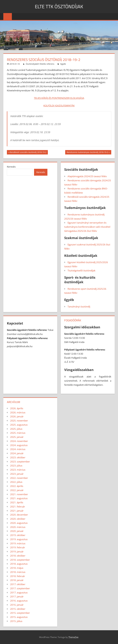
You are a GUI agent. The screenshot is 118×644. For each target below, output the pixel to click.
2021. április (17, 502)
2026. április (17, 408)
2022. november (19, 478)
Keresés (11, 167)
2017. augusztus (19, 592)
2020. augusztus (19, 523)
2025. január (17, 437)
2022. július (16, 482)
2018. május (17, 568)
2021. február (18, 507)
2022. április (17, 486)
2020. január (17, 531)
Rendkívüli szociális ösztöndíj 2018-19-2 (28, 153)
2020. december (19, 515)
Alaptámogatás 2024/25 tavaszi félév (87, 176)
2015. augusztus (19, 617)
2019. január (17, 551)
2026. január (17, 416)
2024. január (17, 453)
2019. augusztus (19, 539)
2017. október (18, 584)
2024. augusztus (19, 445)
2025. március (18, 433)
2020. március (18, 527)
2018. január (17, 580)
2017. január (17, 596)
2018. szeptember (20, 560)
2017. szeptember (20, 588)
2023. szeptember (20, 462)
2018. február (18, 576)
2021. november (19, 494)
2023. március (18, 470)
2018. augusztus (19, 564)
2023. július (16, 466)
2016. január (17, 605)
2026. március (18, 412)
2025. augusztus (19, 425)
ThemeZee (73, 637)
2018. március (18, 572)
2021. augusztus (19, 498)
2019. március (18, 543)
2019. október (18, 535)
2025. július (16, 429)
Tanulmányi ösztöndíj (79, 307)
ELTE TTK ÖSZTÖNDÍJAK (59, 6)
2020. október (18, 519)
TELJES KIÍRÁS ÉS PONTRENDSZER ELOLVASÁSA (59, 98)
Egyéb (63, 64)
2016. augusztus (19, 601)
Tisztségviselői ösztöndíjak (81, 270)
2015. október (18, 609)
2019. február (18, 547)
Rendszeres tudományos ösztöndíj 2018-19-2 (87, 153)
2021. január (17, 511)
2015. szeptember (20, 613)
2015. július (16, 621)
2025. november (19, 421)
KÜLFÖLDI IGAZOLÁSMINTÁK (59, 106)
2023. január (17, 474)
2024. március (18, 449)
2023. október (18, 457)
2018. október (18, 556)
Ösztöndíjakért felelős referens (40, 64)
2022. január (17, 490)
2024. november (19, 441)
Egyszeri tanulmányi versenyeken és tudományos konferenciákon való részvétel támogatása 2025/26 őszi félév (87, 227)
